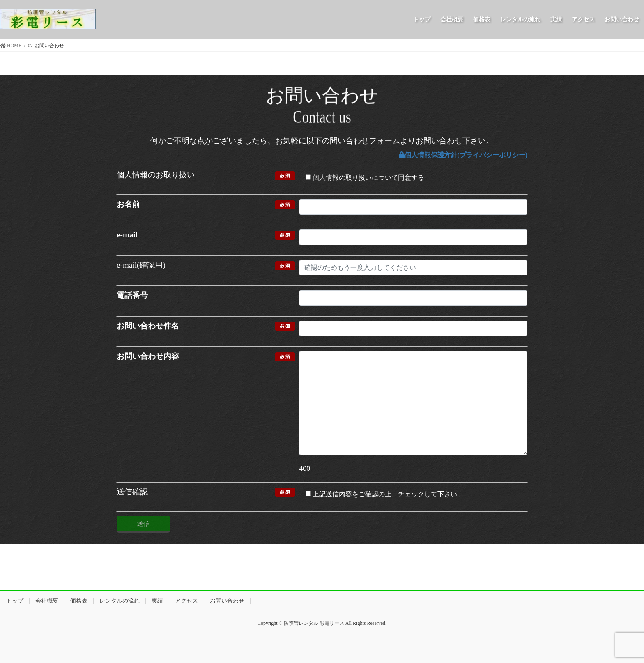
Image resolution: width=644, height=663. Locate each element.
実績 (157, 601)
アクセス (186, 601)
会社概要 (47, 601)
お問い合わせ (227, 601)
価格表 (79, 601)
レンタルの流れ (120, 601)
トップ (15, 601)
